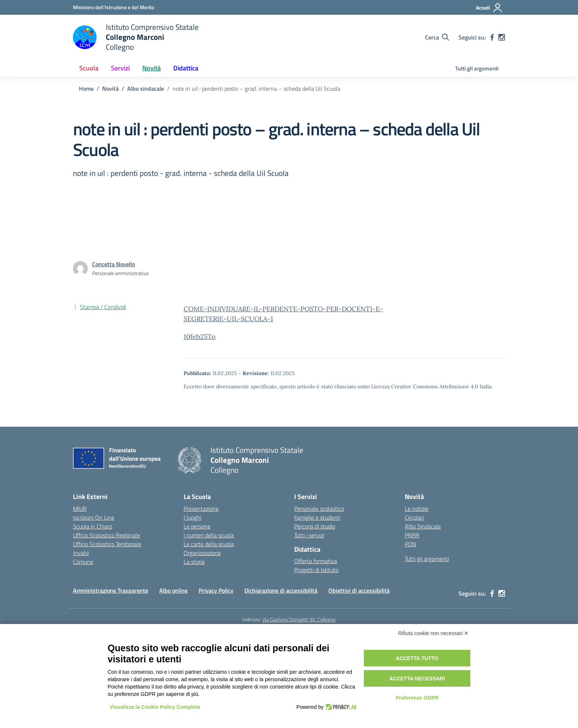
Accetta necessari (417, 679)
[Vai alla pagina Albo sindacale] (146, 89)
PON (410, 544)
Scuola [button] (89, 68)
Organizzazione (202, 553)
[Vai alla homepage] (136, 37)
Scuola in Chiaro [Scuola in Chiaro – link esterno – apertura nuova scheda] (93, 526)
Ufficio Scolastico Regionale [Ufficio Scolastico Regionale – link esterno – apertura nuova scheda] (107, 535)
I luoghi (192, 517)
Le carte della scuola (209, 544)
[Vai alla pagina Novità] (110, 89)
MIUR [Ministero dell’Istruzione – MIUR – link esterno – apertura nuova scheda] (80, 509)
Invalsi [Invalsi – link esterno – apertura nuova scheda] (81, 553)
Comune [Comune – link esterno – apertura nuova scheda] (83, 562)
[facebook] (492, 37)
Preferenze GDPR (417, 698)
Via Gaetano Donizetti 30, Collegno (299, 619)
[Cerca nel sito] (437, 37)
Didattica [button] (186, 68)
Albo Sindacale (423, 526)
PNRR (412, 535)
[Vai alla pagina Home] (86, 89)
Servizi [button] (120, 68)
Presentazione (201, 509)
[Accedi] (489, 8)
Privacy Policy (216, 590)
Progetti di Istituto (316, 570)
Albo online (173, 590)
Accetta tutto (417, 658)
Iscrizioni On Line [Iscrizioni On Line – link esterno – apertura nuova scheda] (94, 517)
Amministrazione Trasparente (111, 590)
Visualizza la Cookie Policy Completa (155, 707)
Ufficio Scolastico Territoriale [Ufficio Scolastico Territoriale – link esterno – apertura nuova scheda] (107, 544)
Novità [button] (152, 68)
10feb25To (200, 337)
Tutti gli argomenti (477, 68)
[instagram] (502, 37)
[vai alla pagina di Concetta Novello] (114, 264)
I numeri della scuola (209, 535)
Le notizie (417, 509)
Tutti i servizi (309, 535)
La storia (194, 562)
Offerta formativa (316, 561)
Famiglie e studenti (317, 517)
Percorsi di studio (315, 526)
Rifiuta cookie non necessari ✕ (433, 633)
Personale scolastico (319, 509)
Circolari (414, 517)
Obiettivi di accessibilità (359, 590)
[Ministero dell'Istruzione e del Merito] (114, 7)
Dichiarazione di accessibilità (281, 590)
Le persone (197, 526)
